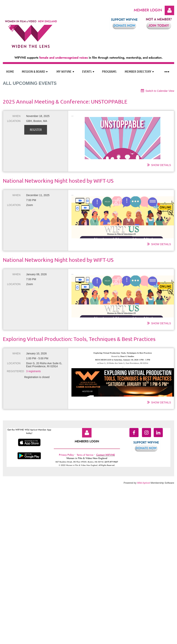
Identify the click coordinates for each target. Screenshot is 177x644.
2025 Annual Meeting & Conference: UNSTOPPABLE (65, 102)
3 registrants (33, 371)
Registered (14, 371)
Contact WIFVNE (106, 455)
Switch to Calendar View (160, 91)
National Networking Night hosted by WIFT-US (58, 181)
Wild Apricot (143, 483)
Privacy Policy (66, 455)
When (16, 116)
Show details (161, 165)
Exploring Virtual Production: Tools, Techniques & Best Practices (79, 339)
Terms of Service (85, 455)
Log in (169, 10)
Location (14, 121)
